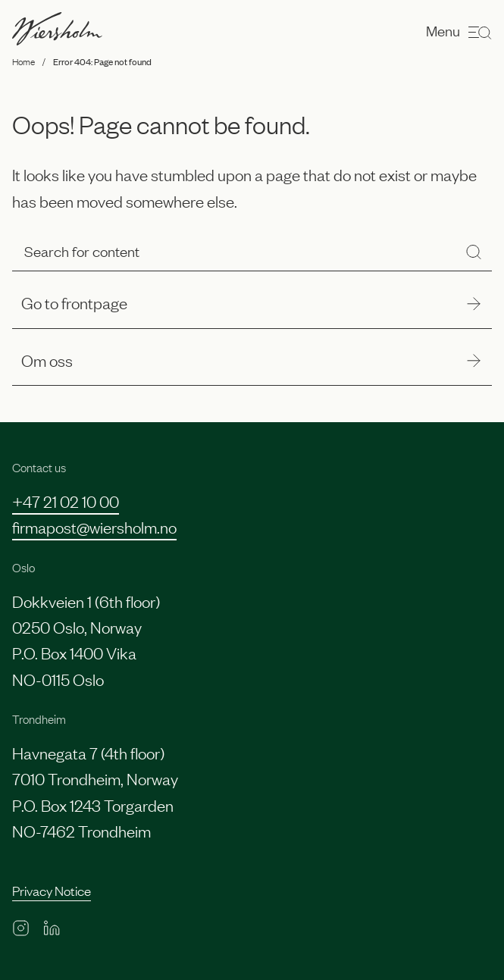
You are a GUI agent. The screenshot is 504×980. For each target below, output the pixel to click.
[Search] (474, 252)
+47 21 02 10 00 (66, 501)
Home (23, 61)
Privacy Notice (52, 890)
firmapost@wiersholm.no (94, 526)
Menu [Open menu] (459, 32)
